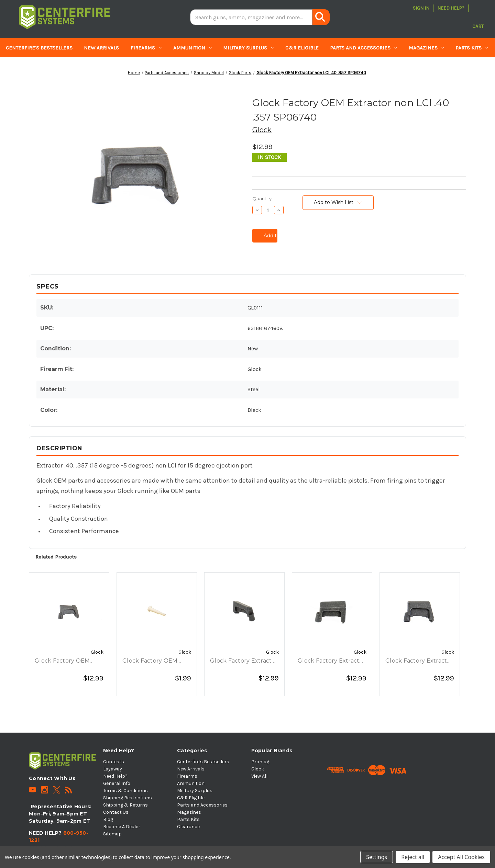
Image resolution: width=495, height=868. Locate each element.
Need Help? (451, 8)
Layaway (113, 769)
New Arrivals (101, 48)
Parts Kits (472, 48)
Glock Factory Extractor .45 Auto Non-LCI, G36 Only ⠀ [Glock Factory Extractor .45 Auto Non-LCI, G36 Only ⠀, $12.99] (244, 661)
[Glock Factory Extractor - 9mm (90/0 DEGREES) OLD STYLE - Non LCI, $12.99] (332, 611)
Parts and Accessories (364, 48)
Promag (260, 762)
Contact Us (116, 812)
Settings (377, 857)
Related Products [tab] (56, 557)
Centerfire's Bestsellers (39, 48)
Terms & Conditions (125, 791)
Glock (258, 769)
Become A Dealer (122, 827)
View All (259, 776)
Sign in (421, 8)
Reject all (413, 857)
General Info (117, 783)
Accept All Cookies (461, 857)
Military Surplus (248, 48)
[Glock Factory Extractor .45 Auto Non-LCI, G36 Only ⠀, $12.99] (244, 611)
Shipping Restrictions (128, 798)
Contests (114, 762)
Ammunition (192, 48)
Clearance (20, 67)
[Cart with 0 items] (478, 17)
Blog (108, 819)
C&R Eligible (302, 48)
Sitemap (112, 834)
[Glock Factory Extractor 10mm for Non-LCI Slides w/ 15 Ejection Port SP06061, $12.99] (420, 611)
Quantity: (262, 199)
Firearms (146, 48)
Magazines (426, 48)
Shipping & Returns (125, 805)
